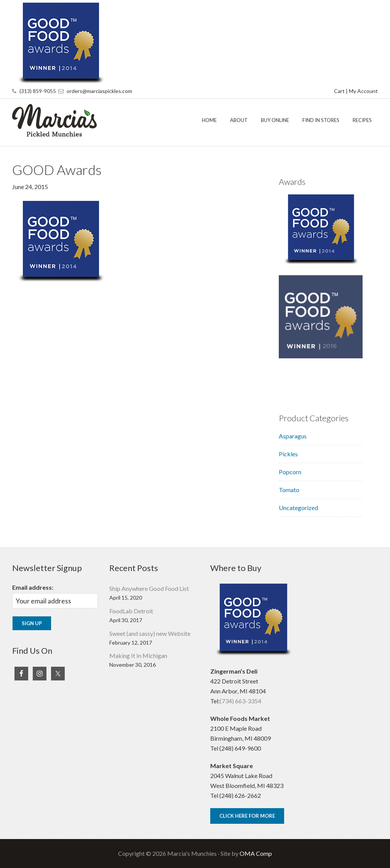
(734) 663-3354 (241, 701)
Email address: (33, 587)
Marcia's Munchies (69, 120)
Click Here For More (247, 816)
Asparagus (293, 436)
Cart (339, 91)
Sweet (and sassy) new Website (150, 633)
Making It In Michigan (138, 655)
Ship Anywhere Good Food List (149, 588)
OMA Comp (256, 853)
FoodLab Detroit (131, 611)
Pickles (288, 454)
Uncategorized (298, 508)
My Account (363, 91)
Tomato (289, 490)
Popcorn (290, 472)
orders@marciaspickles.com (99, 91)
